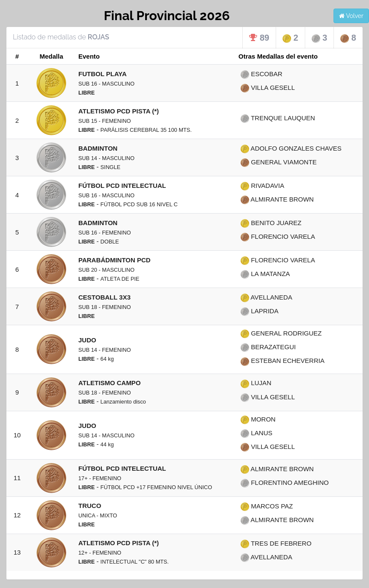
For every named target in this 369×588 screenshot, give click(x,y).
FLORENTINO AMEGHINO (285, 483)
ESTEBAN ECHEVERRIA (283, 361)
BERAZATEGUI (268, 347)
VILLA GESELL (268, 88)
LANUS (256, 433)
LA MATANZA (265, 274)
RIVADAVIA (262, 186)
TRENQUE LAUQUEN (278, 118)
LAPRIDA (259, 311)
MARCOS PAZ (267, 506)
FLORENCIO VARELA (278, 236)
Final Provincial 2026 (167, 16)
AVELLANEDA (266, 297)
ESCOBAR (262, 74)
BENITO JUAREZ (271, 223)
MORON (258, 419)
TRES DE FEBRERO (276, 543)
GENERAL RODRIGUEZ (281, 333)
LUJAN (256, 383)
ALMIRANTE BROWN (277, 199)
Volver (351, 16)
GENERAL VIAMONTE (279, 162)
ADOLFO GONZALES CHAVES (291, 148)
